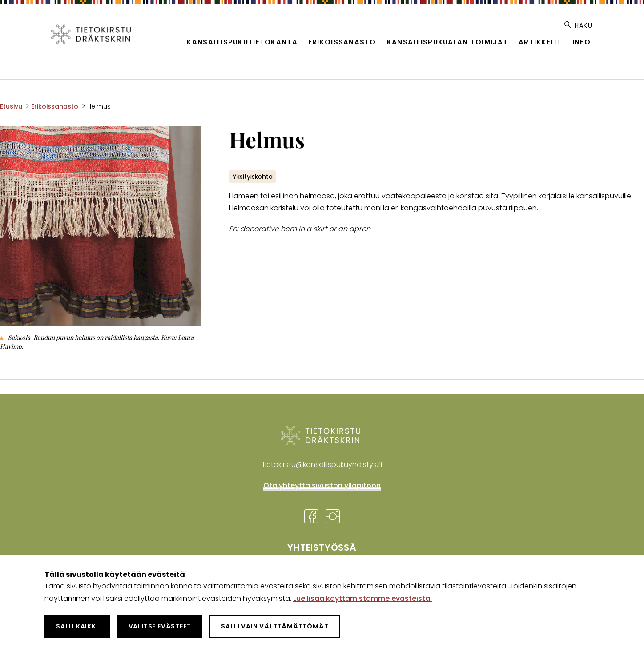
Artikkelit (540, 42)
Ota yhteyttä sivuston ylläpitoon (322, 485)
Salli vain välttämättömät (275, 626)
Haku (578, 25)
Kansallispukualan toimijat (447, 42)
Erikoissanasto (342, 42)
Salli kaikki (77, 626)
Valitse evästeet (160, 626)
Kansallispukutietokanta (242, 42)
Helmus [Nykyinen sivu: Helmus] (99, 106)
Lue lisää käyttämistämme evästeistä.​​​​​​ (362, 598)
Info (582, 42)
